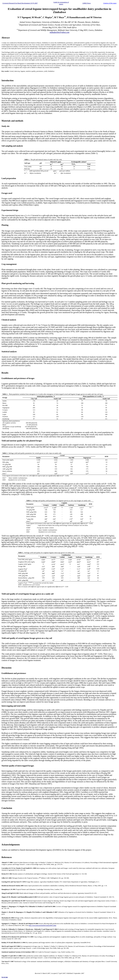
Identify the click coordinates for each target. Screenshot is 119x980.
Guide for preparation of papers (61, 3)
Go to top (5, 977)
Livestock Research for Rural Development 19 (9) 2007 (20, 3)
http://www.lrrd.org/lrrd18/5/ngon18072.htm (42, 925)
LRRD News (87, 3)
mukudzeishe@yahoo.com (59, 32)
